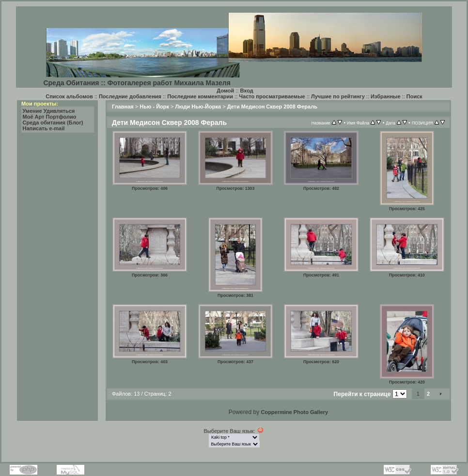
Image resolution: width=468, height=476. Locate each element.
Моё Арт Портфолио (50, 117)
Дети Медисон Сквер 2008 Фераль (272, 107)
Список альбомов (69, 96)
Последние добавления (130, 96)
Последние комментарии (200, 96)
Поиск (414, 96)
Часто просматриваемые (272, 96)
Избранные (386, 96)
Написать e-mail (44, 128)
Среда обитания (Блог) (53, 123)
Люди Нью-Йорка (198, 107)
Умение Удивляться (49, 111)
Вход (247, 91)
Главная (123, 107)
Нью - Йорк (154, 107)
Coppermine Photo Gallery (294, 412)
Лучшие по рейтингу (338, 96)
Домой (225, 91)
